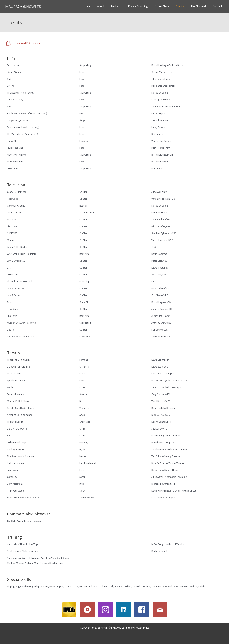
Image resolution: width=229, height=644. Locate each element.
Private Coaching (144, 6)
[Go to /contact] (160, 610)
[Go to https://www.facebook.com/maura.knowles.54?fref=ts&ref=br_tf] (142, 610)
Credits (183, 6)
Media (122, 6)
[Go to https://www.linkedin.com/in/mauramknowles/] (124, 610)
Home (97, 6)
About (110, 6)
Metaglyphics (142, 628)
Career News (167, 6)
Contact (218, 6)
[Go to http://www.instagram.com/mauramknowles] (105, 610)
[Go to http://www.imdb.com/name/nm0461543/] (69, 610)
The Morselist (200, 6)
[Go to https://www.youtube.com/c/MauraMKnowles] (87, 610)
